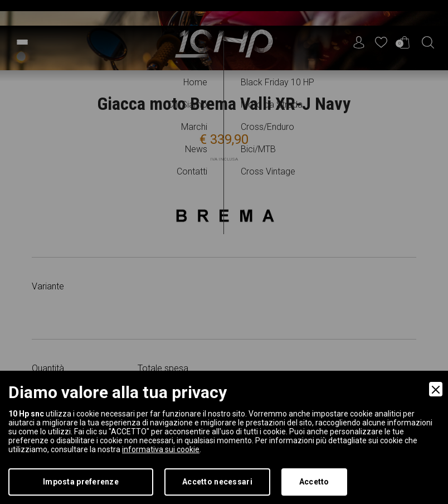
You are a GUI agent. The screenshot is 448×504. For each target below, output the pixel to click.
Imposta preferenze (81, 482)
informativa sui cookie (161, 449)
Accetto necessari (217, 482)
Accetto (314, 482)
